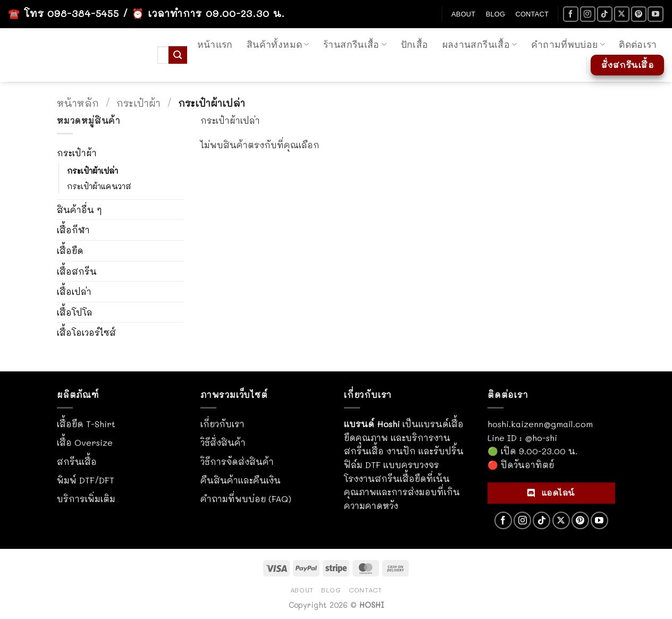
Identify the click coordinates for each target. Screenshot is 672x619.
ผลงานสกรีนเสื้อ (480, 45)
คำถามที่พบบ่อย (568, 45)
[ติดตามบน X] (622, 14)
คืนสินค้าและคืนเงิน (241, 480)
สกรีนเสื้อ (77, 461)
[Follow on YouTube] (655, 14)
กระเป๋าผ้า (138, 103)
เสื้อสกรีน (77, 271)
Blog (496, 14)
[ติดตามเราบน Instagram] (588, 14)
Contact (532, 14)
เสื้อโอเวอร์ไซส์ (86, 332)
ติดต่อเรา (638, 45)
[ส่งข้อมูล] (178, 55)
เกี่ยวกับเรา (222, 424)
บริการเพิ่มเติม (86, 499)
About (463, 14)
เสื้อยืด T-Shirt (86, 424)
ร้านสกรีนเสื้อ (355, 45)
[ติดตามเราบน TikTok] (605, 14)
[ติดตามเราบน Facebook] (571, 14)
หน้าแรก (215, 45)
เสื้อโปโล (75, 312)
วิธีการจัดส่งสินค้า (237, 461)
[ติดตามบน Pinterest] (639, 14)
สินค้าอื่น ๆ (79, 210)
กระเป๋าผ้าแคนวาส (99, 186)
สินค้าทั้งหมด (278, 45)
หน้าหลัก (78, 103)
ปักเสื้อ (415, 45)
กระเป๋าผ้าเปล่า (93, 171)
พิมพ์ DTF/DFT (86, 480)
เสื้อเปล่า (74, 291)
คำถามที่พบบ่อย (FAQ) (246, 499)
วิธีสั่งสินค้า (223, 442)
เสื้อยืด (70, 251)
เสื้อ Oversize (85, 442)
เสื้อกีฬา (73, 230)
